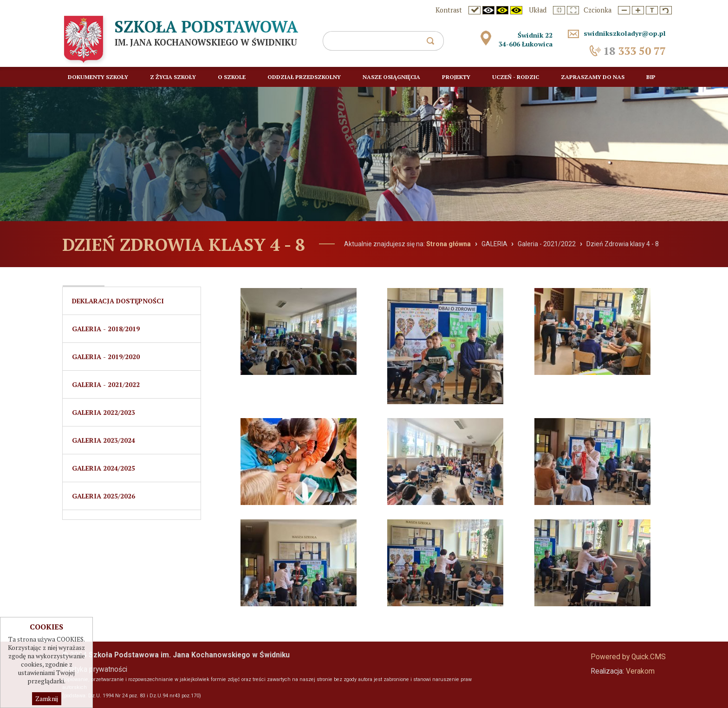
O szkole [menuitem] (232, 77)
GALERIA (494, 244)
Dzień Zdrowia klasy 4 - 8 (623, 244)
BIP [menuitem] (651, 77)
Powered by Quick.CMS (628, 657)
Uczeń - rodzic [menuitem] (516, 77)
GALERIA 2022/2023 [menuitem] (104, 412)
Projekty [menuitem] (456, 77)
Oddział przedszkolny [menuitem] (304, 77)
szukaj (434, 43)
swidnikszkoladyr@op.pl (625, 33)
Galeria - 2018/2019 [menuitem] (106, 329)
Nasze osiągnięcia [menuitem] (391, 77)
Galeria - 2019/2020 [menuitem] (106, 357)
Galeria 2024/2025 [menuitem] (104, 468)
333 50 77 (634, 51)
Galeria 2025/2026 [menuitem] (104, 496)
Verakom (640, 671)
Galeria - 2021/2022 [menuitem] (106, 384)
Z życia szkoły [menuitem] (173, 77)
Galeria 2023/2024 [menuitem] (104, 440)
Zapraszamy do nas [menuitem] (593, 77)
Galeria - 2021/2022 (547, 244)
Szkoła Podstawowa (206, 26)
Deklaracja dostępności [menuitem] (118, 301)
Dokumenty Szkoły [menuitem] (98, 77)
